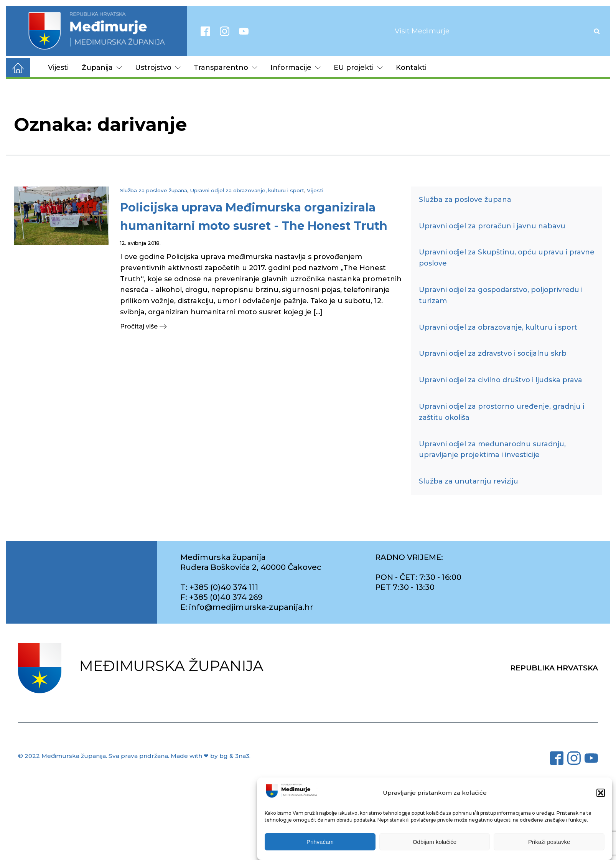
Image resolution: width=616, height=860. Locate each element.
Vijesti (58, 68)
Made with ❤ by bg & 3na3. (211, 756)
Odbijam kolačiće (435, 842)
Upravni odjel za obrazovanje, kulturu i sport (247, 190)
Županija (102, 68)
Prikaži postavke (549, 842)
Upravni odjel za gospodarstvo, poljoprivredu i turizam (501, 295)
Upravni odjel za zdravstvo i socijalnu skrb (493, 353)
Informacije (296, 68)
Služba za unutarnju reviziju (469, 481)
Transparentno (226, 68)
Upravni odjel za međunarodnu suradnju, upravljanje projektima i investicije (492, 450)
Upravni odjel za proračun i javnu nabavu (492, 226)
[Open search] (597, 31)
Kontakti (411, 68)
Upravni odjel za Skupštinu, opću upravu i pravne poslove (507, 258)
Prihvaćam (320, 842)
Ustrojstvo (158, 68)
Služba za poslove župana (154, 190)
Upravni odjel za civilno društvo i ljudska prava (501, 380)
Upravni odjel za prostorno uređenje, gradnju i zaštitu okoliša (502, 412)
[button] (601, 793)
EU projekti (358, 68)
